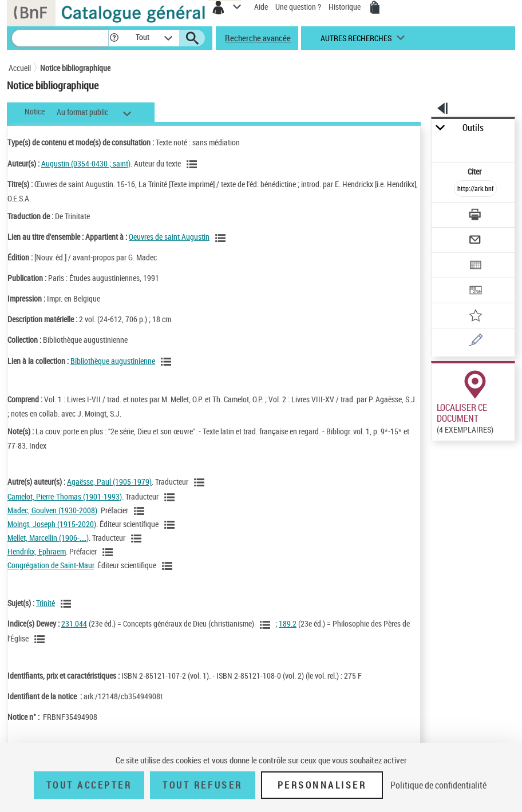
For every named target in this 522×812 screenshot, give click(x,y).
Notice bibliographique (75, 68)
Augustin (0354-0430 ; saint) (86, 163)
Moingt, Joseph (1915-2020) (52, 524)
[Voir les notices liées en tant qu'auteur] (193, 164)
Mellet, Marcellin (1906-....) (48, 538)
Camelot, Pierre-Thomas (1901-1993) (65, 496)
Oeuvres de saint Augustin (169, 237)
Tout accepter (89, 785)
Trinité (46, 603)
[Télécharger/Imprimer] (476, 216)
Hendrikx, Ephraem (37, 551)
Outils (473, 128)
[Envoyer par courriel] (476, 241)
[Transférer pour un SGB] (476, 292)
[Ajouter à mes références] (476, 317)
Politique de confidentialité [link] (438, 785)
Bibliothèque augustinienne (113, 361)
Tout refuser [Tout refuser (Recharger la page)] (202, 785)
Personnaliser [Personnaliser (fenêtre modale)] (322, 785)
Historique (345, 7)
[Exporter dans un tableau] (476, 266)
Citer (475, 171)
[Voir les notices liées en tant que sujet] (68, 604)
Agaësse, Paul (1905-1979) (109, 482)
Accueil (20, 68)
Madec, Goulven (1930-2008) (52, 510)
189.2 (288, 623)
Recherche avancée (258, 38)
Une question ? (298, 7)
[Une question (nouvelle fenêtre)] (476, 342)
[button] (114, 38)
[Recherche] (60, 38)
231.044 (74, 623)
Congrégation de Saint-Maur (51, 565)
